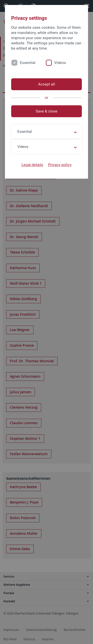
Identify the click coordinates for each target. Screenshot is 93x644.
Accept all (46, 84)
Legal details (32, 165)
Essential (28, 63)
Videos (60, 63)
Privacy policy (60, 165)
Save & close (46, 111)
